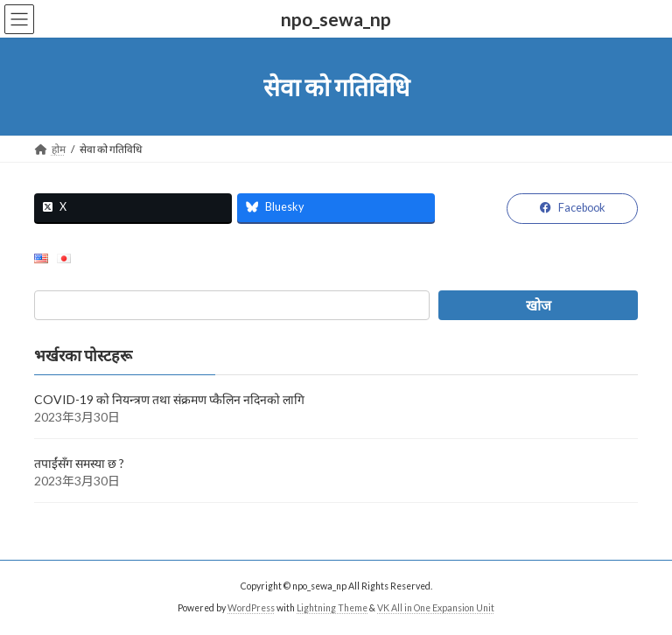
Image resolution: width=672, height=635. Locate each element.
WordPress (251, 608)
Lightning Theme (332, 608)
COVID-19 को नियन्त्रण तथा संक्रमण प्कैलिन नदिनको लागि (169, 399)
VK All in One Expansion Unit (436, 608)
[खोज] (538, 305)
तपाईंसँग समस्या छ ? (79, 463)
